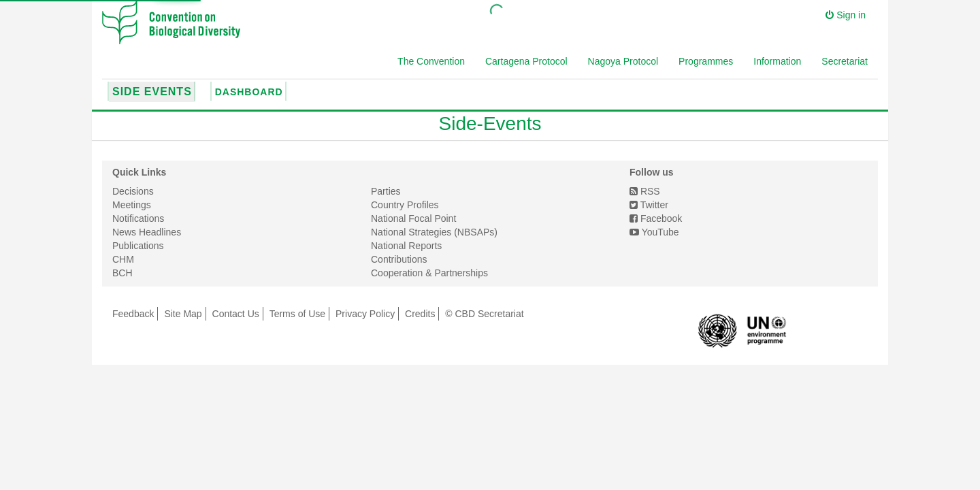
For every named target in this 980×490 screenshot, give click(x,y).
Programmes (706, 61)
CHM (123, 259)
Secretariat (845, 61)
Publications (138, 246)
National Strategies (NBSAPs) (434, 232)
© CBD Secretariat (484, 314)
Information (777, 61)
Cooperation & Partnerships (429, 273)
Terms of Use (297, 314)
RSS (645, 191)
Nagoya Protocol (623, 61)
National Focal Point (413, 218)
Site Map (183, 314)
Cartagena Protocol (526, 61)
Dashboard (249, 92)
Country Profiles (405, 205)
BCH (122, 273)
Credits (420, 314)
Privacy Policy (365, 314)
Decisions (133, 191)
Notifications (138, 218)
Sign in (846, 15)
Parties (386, 191)
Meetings (132, 205)
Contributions (399, 259)
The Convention (431, 61)
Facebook (656, 218)
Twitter (649, 205)
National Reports (406, 246)
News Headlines (147, 232)
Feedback (133, 314)
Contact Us (236, 314)
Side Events (152, 92)
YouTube (654, 232)
